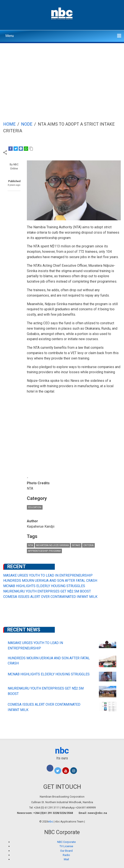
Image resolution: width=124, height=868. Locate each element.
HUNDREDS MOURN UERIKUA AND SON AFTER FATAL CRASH (50, 581)
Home (9, 124)
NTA (31, 545)
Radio (66, 855)
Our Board (66, 851)
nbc (62, 751)
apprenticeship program (44, 551)
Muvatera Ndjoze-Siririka (52, 545)
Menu (10, 36)
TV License (66, 846)
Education (35, 507)
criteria (88, 545)
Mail (66, 859)
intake (76, 545)
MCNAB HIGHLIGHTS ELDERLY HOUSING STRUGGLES (44, 586)
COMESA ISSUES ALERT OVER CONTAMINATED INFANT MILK (50, 597)
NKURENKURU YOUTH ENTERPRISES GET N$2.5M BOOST (47, 591)
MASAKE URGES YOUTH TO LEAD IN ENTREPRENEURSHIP (48, 575)
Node (27, 124)
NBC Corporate (66, 842)
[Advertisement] (62, 75)
